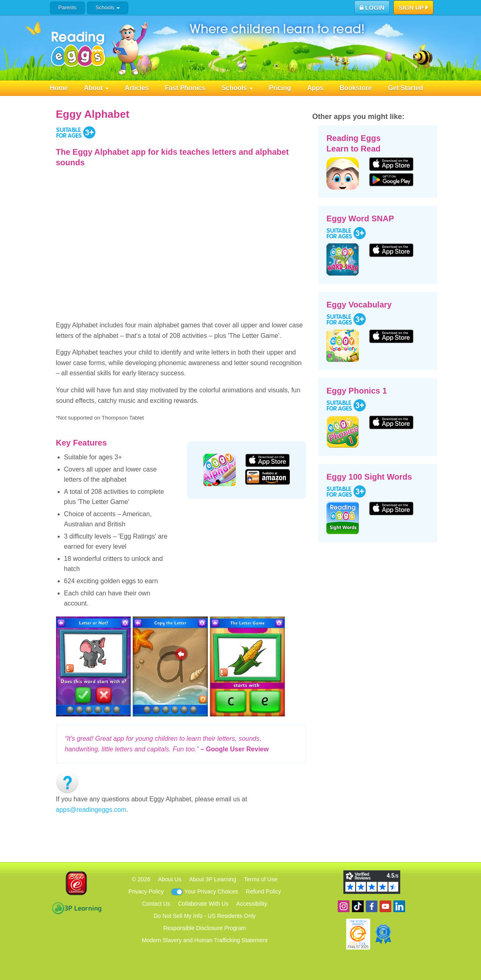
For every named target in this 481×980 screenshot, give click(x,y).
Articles (137, 88)
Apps (315, 88)
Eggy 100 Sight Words (369, 477)
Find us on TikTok (358, 906)
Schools (107, 8)
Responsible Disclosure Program (205, 928)
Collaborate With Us (203, 904)
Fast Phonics (185, 88)
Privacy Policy (146, 891)
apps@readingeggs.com (91, 810)
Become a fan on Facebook (372, 906)
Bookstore (356, 88)
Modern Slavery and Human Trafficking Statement (204, 940)
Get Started (406, 88)
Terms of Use (261, 879)
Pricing (280, 88)
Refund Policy (263, 891)
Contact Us (156, 904)
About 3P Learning (213, 879)
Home (59, 88)
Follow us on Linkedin (399, 906)
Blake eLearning (76, 883)
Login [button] (372, 8)
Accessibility (252, 904)
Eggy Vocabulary (359, 305)
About (96, 88)
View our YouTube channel (385, 906)
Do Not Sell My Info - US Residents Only (205, 916)
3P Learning (77, 908)
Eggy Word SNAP (360, 218)
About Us (170, 879)
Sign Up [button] (413, 8)
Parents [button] (68, 8)
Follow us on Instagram (344, 906)
